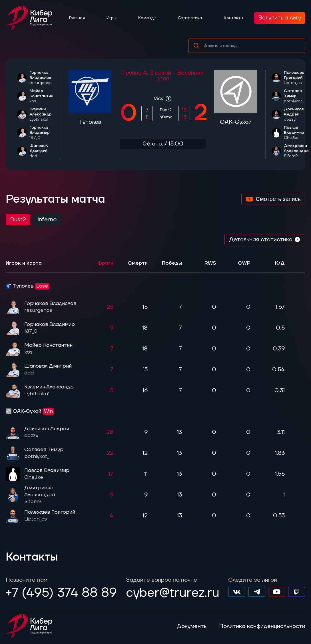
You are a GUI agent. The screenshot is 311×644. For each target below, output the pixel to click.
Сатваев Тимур (296, 96)
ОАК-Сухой (236, 122)
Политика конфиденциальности (262, 626)
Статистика (190, 18)
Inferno (47, 220)
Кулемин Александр (42, 114)
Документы (192, 626)
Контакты (233, 18)
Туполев (90, 122)
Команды (147, 18)
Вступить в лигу (280, 18)
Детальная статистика (265, 240)
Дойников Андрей (296, 114)
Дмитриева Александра (296, 151)
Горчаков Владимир (42, 133)
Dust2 (18, 220)
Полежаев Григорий (296, 78)
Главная (77, 18)
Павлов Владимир (296, 133)
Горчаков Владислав (42, 78)
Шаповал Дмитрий (42, 151)
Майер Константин (42, 96)
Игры (111, 18)
